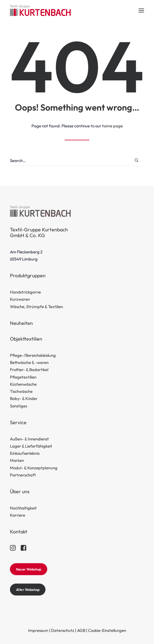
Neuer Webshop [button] (29, 569)
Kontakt (19, 532)
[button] (141, 10)
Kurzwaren (20, 299)
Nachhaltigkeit (23, 508)
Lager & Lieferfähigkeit (31, 446)
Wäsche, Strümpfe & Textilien (36, 307)
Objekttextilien (26, 339)
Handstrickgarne (25, 292)
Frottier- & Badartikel (29, 370)
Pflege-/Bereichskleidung (33, 355)
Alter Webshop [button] (28, 590)
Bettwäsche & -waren (29, 362)
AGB (81, 630)
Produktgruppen (28, 276)
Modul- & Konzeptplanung (34, 468)
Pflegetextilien (23, 377)
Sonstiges (18, 406)
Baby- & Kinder (24, 398)
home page (112, 126)
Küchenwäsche (23, 384)
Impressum (38, 630)
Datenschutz (63, 630)
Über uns (20, 491)
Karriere (18, 515)
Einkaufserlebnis (25, 453)
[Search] (77, 161)
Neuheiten (21, 323)
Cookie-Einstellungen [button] (107, 630)
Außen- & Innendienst (29, 439)
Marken (17, 460)
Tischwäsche (21, 391)
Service (18, 422)
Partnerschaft (23, 475)
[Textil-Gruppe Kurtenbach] (40, 10)
